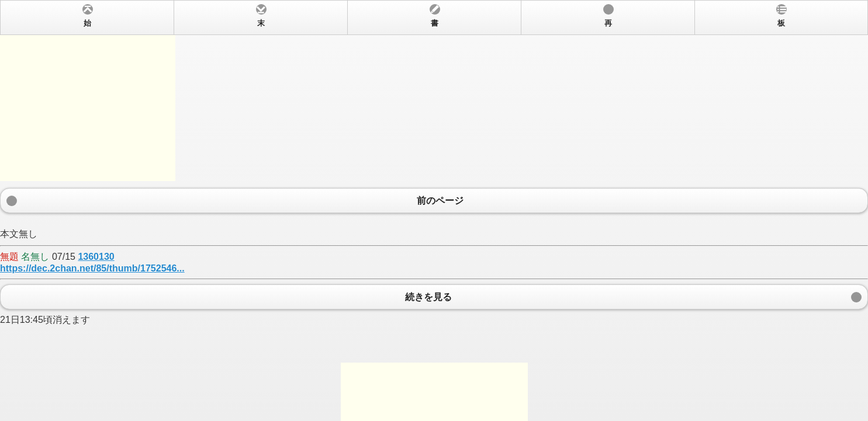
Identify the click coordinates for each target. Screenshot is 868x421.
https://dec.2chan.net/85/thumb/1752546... (92, 268)
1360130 (96, 257)
